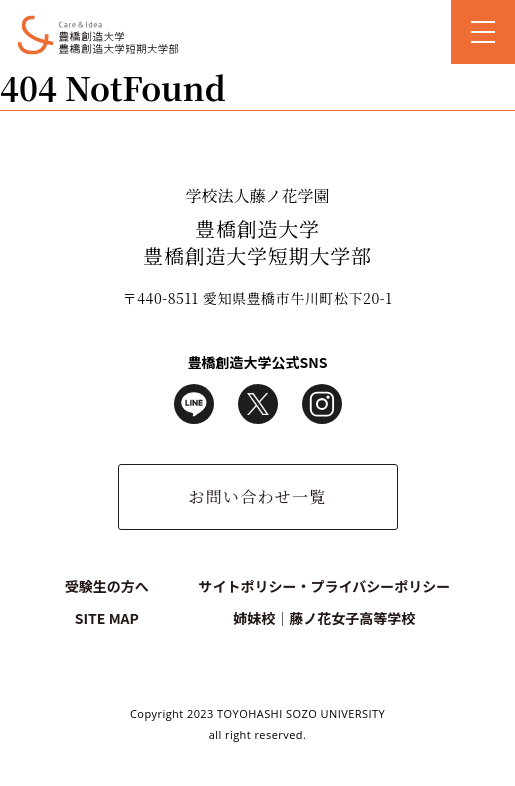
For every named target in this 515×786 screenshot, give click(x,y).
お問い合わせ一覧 (257, 496)
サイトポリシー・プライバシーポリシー (324, 586)
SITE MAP (107, 618)
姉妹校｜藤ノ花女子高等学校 (324, 618)
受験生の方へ (107, 586)
